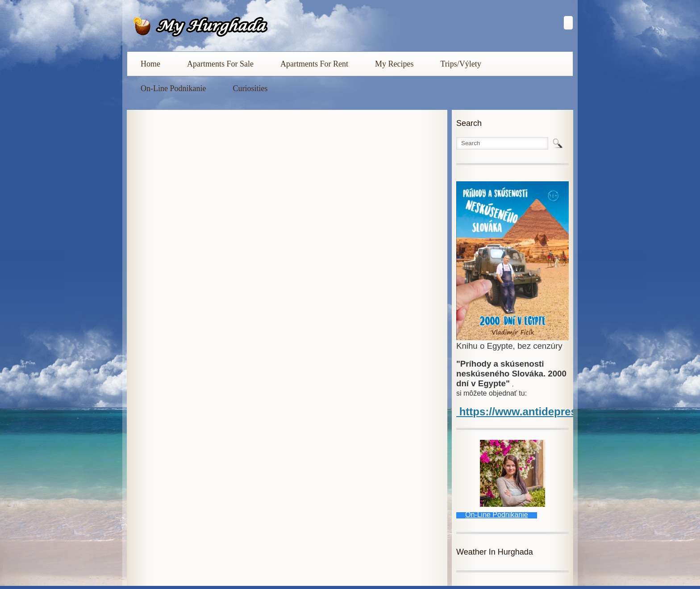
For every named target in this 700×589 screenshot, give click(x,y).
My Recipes (394, 64)
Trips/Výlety (460, 64)
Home (150, 64)
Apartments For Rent (314, 64)
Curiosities (250, 88)
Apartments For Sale (220, 64)
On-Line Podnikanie (173, 88)
